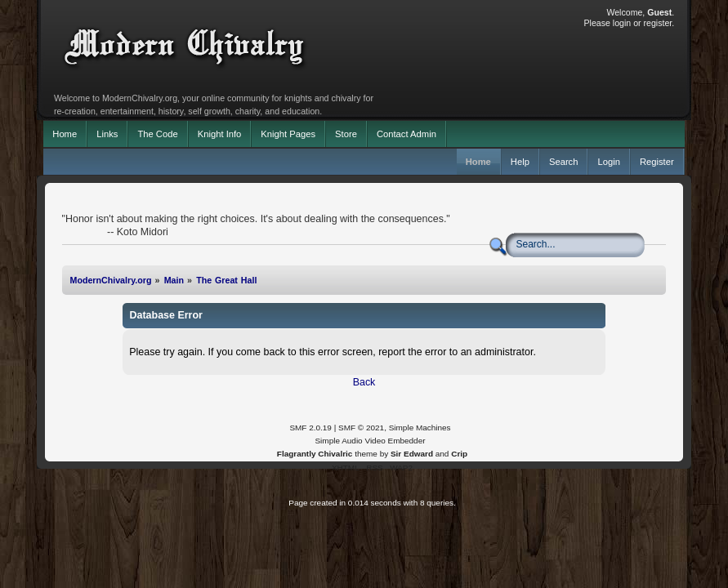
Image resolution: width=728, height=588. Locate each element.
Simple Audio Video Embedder (370, 441)
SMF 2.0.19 (310, 428)
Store (346, 134)
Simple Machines (420, 428)
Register (657, 162)
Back (364, 382)
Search (564, 162)
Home (65, 134)
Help (520, 162)
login (622, 23)
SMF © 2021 (361, 428)
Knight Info (220, 134)
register (658, 23)
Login (608, 162)
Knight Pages (288, 134)
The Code (157, 134)
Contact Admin (406, 134)
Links (107, 134)
